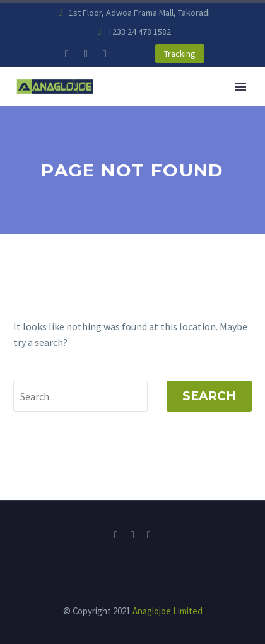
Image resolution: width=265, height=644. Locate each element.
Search (209, 396)
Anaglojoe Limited (168, 611)
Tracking (180, 54)
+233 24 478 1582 (139, 32)
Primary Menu (240, 87)
